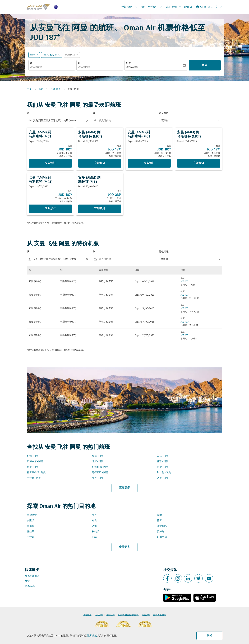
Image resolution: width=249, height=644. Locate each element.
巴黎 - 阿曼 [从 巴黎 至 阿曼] (163, 467)
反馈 (27, 581)
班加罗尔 (162, 537)
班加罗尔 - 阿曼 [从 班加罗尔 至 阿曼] (35, 461)
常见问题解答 (32, 576)
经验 (178, 7)
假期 (167, 7)
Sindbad (188, 7)
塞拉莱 (31, 532)
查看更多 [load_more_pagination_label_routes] (124, 488)
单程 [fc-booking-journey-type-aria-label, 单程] (32, 55)
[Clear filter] (87, 121)
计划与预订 (130, 7)
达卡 (94, 526)
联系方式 (30, 586)
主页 (29, 89)
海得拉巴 (162, 526)
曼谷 (94, 515)
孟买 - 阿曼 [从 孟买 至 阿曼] (163, 456)
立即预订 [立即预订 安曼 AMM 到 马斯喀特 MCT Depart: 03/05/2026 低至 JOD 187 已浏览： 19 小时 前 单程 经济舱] (100, 163)
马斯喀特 (32, 515)
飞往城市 (99, 615)
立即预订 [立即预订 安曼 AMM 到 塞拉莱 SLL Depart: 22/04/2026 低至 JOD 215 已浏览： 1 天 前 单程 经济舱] (100, 209)
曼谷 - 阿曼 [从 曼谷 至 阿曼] (98, 478)
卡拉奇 (31, 537)
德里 (159, 521)
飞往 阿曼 (56, 89)
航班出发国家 (160, 615)
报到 (143, 7)
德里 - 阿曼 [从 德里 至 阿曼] (33, 467)
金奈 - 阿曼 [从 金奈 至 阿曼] (98, 456)
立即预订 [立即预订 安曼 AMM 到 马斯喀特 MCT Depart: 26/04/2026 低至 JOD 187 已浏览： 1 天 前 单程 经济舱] (50, 163)
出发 (128, 63)
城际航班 (110, 615)
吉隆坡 (31, 521)
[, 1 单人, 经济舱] (50, 55)
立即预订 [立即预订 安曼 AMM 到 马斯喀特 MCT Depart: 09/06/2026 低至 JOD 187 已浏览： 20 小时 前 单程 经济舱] (149, 163)
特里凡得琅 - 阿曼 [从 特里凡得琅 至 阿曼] (36, 473)
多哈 (159, 515)
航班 (41, 89)
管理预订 (156, 7)
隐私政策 (92, 636)
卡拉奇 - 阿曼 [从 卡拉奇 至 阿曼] (34, 478)
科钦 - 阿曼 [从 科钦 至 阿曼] (33, 456)
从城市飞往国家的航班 (128, 615)
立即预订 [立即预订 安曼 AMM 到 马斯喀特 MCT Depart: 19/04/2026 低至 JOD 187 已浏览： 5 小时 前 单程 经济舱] (50, 209)
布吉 (94, 521)
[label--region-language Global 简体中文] (209, 7)
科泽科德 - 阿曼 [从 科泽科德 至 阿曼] (100, 467)
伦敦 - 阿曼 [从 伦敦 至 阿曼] (163, 461)
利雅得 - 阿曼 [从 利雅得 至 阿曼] (164, 473)
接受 (209, 636)
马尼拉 (31, 526)
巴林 (94, 537)
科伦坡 (96, 532)
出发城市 (146, 615)
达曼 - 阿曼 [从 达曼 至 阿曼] (163, 478)
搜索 (205, 65)
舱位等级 (164, 113)
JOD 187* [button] (45, 38)
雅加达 (161, 532)
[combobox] (52, 67)
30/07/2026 (132, 67)
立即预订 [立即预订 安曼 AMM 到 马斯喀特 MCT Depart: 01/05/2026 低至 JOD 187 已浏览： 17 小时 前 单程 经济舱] (199, 163)
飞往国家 (87, 615)
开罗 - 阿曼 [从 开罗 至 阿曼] (98, 461)
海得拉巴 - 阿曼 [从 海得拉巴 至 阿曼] (100, 473)
